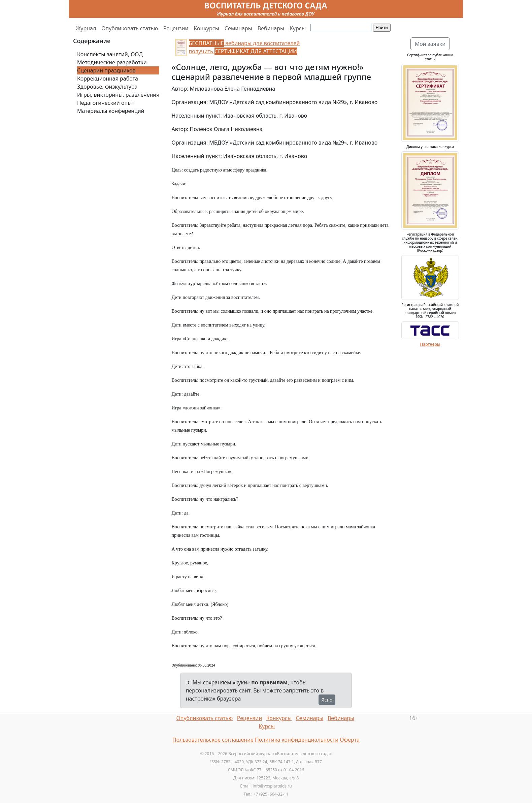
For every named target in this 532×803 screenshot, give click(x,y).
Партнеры (430, 344)
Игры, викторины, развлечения (118, 95)
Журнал (86, 28)
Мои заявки (430, 44)
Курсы (298, 28)
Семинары (238, 28)
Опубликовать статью (130, 28)
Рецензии (176, 28)
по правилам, (270, 682)
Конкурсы (206, 28)
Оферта (350, 740)
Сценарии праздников (106, 70)
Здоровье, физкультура (107, 87)
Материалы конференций (111, 111)
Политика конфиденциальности (297, 740)
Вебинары (271, 28)
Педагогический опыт (106, 103)
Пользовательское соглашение (213, 740)
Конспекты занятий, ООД (110, 54)
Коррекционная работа (108, 79)
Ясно (327, 700)
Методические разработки (112, 62)
